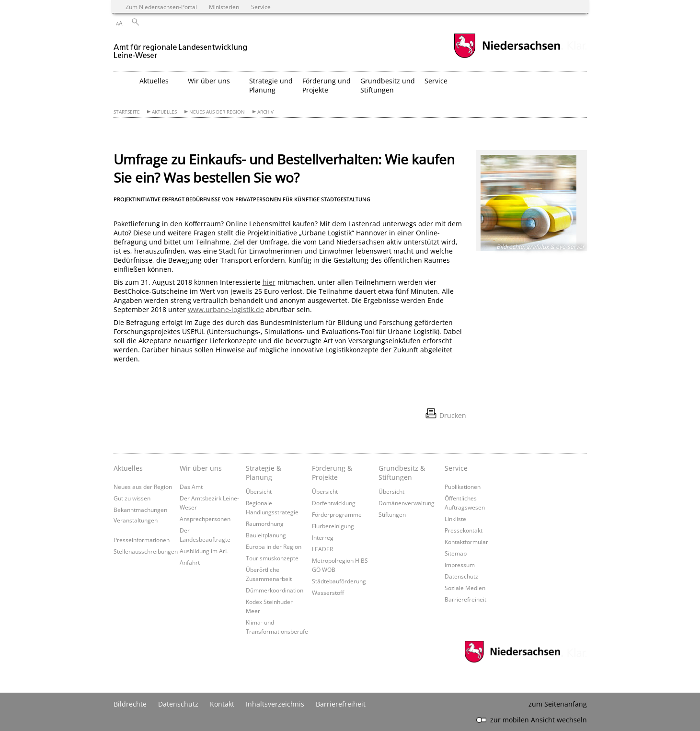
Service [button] (436, 81)
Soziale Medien (465, 588)
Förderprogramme (337, 514)
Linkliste (455, 519)
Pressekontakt (464, 530)
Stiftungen (392, 514)
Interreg (323, 537)
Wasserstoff (328, 592)
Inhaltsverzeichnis (275, 704)
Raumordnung (265, 523)
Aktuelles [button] (154, 81)
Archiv (265, 112)
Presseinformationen (142, 540)
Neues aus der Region (217, 112)
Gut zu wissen (132, 498)
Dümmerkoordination (275, 590)
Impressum (460, 565)
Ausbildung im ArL (204, 551)
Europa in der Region (274, 546)
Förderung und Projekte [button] (327, 85)
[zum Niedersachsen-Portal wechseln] (507, 57)
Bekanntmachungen (140, 510)
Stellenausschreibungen (146, 551)
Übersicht (259, 491)
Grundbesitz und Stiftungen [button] (388, 85)
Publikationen (463, 487)
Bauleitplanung (266, 535)
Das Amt (191, 487)
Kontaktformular (466, 542)
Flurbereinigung (333, 526)
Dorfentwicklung (334, 503)
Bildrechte (130, 704)
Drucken (453, 415)
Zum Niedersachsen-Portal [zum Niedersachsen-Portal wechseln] (161, 7)
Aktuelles (164, 112)
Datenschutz (461, 576)
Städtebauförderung (339, 581)
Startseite (127, 112)
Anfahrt (190, 562)
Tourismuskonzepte (272, 558)
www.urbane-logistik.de (226, 309)
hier (269, 282)
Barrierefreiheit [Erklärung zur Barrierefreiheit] (341, 704)
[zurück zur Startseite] (180, 47)
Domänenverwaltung (407, 503)
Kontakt (222, 704)
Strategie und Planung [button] (271, 85)
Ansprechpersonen (205, 519)
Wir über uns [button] (209, 81)
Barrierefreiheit (465, 599)
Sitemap (456, 553)
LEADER (322, 549)
